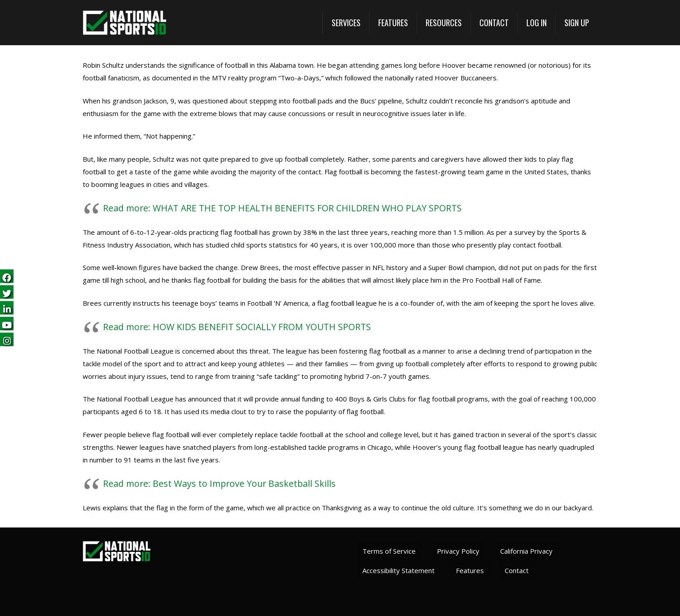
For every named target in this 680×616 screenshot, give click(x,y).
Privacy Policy (458, 551)
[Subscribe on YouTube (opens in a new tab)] (7, 324)
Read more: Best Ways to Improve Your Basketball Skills (219, 483)
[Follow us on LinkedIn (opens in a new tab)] (7, 308)
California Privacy (526, 551)
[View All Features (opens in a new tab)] (393, 23)
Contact (517, 570)
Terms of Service (389, 551)
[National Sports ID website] (124, 23)
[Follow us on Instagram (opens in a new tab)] (7, 340)
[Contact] (494, 23)
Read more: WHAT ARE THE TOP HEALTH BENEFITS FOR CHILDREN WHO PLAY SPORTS (282, 208)
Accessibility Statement (399, 570)
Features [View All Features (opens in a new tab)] (470, 570)
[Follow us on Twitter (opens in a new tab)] (7, 292)
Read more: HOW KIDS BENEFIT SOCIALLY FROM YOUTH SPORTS (237, 327)
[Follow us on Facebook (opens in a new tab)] (7, 277)
